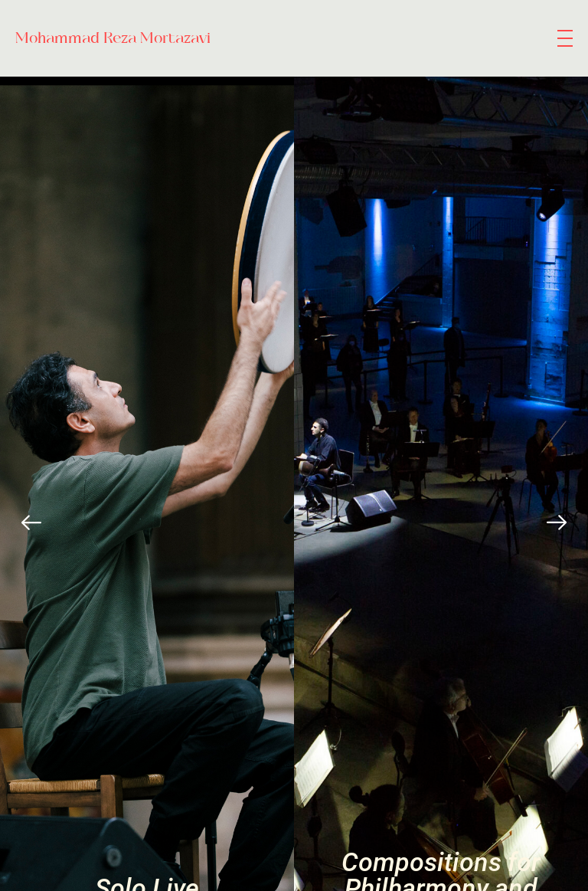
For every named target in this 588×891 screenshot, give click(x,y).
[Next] (557, 522)
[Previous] (31, 522)
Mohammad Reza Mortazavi (113, 38)
